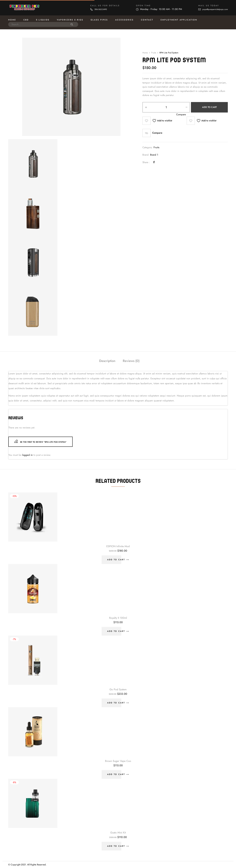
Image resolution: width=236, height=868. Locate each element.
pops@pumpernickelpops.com (215, 9)
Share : (146, 162)
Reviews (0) (131, 361)
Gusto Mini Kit (118, 833)
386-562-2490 (101, 9)
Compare (157, 133)
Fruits (154, 53)
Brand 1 (154, 155)
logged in (27, 455)
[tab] (107, 361)
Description (107, 361)
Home (145, 53)
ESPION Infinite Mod (118, 546)
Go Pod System (118, 689)
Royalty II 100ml (118, 618)
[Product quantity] (166, 107)
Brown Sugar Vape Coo (118, 761)
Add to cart (209, 107)
